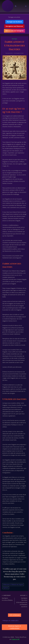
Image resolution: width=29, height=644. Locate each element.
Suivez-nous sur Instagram (14, 31)
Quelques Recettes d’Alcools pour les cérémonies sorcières (22, 601)
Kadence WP (16, 639)
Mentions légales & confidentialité (15, 627)
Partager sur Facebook (14, 22)
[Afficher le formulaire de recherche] (16, 6)
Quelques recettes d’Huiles (8, 598)
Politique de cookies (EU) (10, 621)
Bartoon (10, 53)
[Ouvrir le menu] (26, 6)
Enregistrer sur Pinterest (14, 26)
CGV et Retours (15, 615)
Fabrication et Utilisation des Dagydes (13, 585)
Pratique (14, 39)
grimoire (6, 588)
